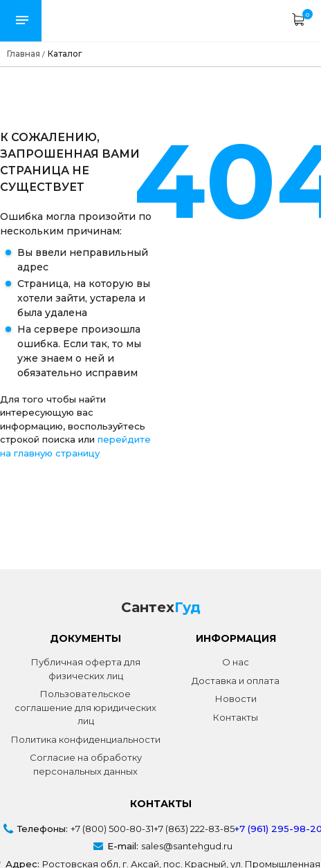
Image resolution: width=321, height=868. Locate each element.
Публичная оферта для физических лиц (86, 669)
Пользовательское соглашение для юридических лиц (85, 707)
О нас (236, 662)
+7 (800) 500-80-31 (112, 829)
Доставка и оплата (236, 681)
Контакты (236, 717)
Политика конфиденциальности (86, 739)
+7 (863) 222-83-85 (194, 829)
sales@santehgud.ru (187, 846)
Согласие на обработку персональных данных (86, 764)
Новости (236, 699)
